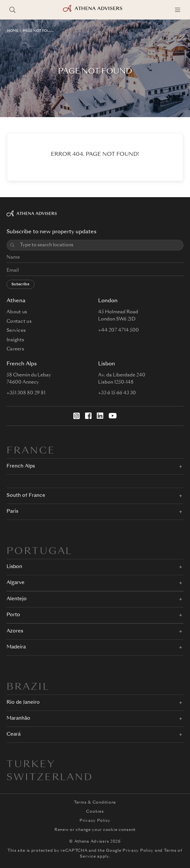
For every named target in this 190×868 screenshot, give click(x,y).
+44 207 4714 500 (118, 330)
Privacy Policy (95, 821)
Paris (12, 512)
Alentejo (17, 599)
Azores (15, 631)
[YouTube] (113, 416)
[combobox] (99, 245)
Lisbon (14, 567)
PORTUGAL (39, 552)
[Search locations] (12, 10)
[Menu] (178, 10)
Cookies (95, 812)
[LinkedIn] (100, 416)
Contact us (19, 321)
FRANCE (31, 451)
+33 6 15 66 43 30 (117, 393)
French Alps (21, 466)
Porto (13, 615)
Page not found (39, 31)
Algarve (15, 583)
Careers (15, 349)
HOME (13, 31)
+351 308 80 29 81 (26, 393)
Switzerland (50, 778)
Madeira (16, 647)
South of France (26, 496)
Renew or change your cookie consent (95, 830)
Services (16, 331)
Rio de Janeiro (23, 703)
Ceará (14, 734)
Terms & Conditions (95, 803)
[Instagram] (77, 416)
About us (17, 312)
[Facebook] (88, 416)
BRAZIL (28, 687)
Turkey (31, 765)
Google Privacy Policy (130, 851)
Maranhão (18, 719)
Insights (15, 340)
